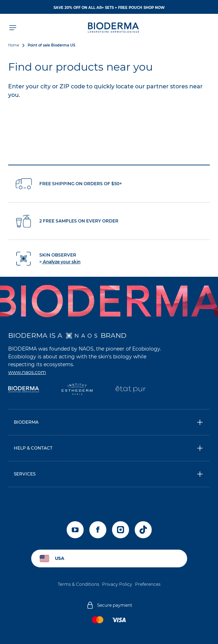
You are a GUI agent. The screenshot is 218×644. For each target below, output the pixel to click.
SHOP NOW (154, 8)
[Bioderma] (24, 390)
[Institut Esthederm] (77, 390)
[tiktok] (143, 530)
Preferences (148, 584)
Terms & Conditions (79, 584)
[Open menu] (12, 27)
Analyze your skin (61, 262)
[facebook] (98, 530)
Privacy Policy (117, 584)
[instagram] (121, 530)
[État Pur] (131, 390)
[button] (109, 422)
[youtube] (75, 530)
